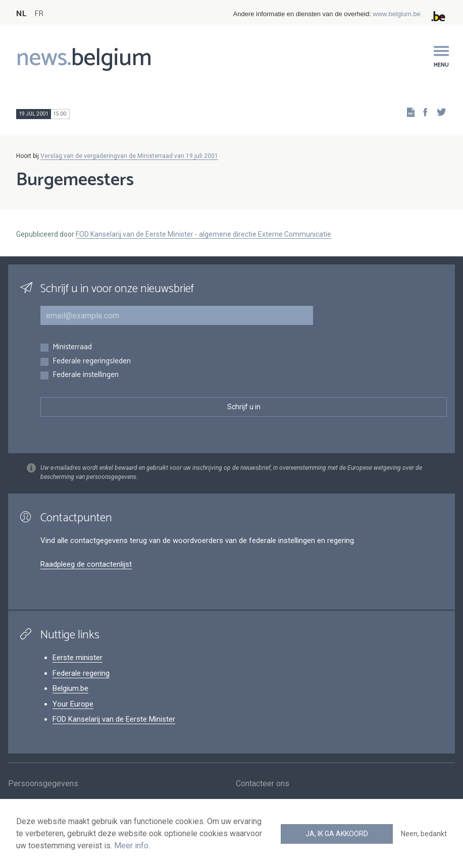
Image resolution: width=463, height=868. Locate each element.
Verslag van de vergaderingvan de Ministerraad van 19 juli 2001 (129, 156)
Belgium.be (70, 688)
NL (21, 14)
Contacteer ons (263, 785)
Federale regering (81, 673)
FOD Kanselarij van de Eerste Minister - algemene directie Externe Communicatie (203, 234)
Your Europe (73, 704)
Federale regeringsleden (92, 362)
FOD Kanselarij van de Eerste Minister (114, 719)
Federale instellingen (86, 375)
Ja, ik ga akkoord (337, 834)
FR (39, 14)
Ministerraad (72, 347)
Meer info (131, 846)
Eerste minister (78, 658)
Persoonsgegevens (43, 785)
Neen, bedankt (424, 834)
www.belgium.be (397, 14)
